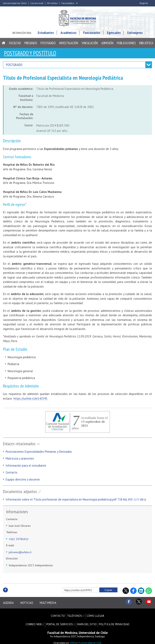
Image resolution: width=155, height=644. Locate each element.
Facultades (68, 3)
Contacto (12, 474)
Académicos (69, 34)
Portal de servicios (61, 621)
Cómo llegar (95, 614)
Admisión (107, 45)
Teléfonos (75, 614)
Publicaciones (126, 45)
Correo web (37, 3)
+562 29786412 (19, 540)
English (144, 3)
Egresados (114, 34)
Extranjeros (135, 34)
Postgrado (48, 45)
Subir (5, 596)
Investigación (69, 45)
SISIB (72, 638)
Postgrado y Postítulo (32, 55)
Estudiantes (46, 34)
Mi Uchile (52, 3)
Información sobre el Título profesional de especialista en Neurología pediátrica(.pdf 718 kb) (74, 501)
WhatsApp (149, 592)
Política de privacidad (113, 621)
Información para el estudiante (26, 467)
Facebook (133, 592)
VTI (79, 638)
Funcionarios (92, 34)
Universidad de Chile (15, 3)
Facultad (15, 45)
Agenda (8, 603)
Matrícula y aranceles (20, 460)
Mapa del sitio (87, 621)
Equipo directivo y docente (23, 481)
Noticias (28, 603)
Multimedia (51, 603)
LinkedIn (141, 592)
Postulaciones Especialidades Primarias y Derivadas (39, 453)
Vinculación (90, 45)
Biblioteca (146, 45)
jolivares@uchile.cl (20, 553)
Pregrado (31, 45)
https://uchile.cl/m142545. (31, 400)
